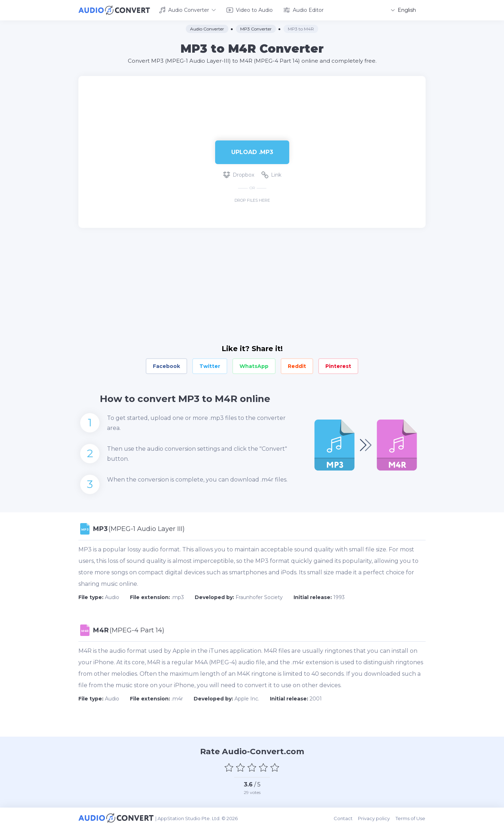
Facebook (166, 366)
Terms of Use (411, 818)
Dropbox (239, 175)
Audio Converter (187, 10)
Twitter (210, 366)
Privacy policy (375, 818)
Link (271, 175)
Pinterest (338, 366)
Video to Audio (250, 10)
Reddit (297, 366)
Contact (344, 818)
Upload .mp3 (252, 152)
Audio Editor (304, 10)
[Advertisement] (252, 99)
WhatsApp (254, 366)
